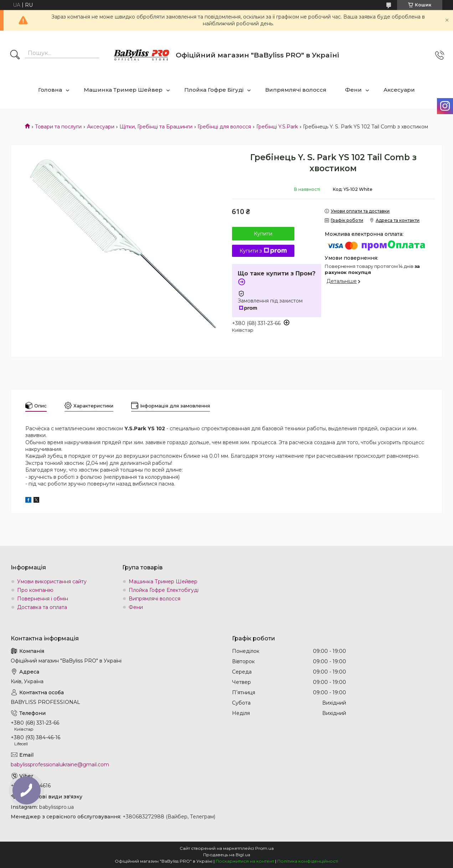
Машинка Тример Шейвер (123, 90)
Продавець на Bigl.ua (227, 855)
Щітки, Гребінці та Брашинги (156, 127)
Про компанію (35, 590)
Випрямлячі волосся (296, 90)
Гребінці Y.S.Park (277, 127)
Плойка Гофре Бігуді (214, 90)
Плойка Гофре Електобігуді (164, 590)
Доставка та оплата (42, 607)
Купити (263, 234)
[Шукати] (15, 55)
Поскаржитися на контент (245, 861)
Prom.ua (264, 848)
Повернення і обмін (43, 599)
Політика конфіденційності (308, 861)
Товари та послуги (58, 127)
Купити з (263, 251)
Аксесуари (399, 90)
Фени (353, 90)
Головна (50, 90)
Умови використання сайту (52, 582)
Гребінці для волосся (224, 127)
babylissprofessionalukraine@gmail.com (60, 765)
